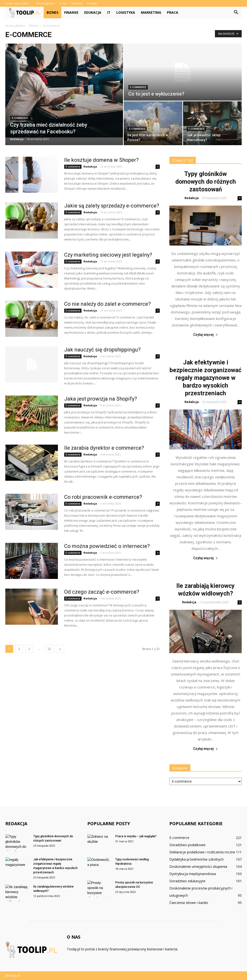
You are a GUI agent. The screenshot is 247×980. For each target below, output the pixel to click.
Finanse (71, 12)
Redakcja (17, 139)
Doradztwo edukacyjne (187, 881)
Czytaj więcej (206, 335)
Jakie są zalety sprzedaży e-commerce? (112, 206)
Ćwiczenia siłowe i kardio (189, 903)
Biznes (52, 12)
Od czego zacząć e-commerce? (102, 592)
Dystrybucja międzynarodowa (193, 874)
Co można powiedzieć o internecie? (107, 546)
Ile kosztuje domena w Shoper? (101, 160)
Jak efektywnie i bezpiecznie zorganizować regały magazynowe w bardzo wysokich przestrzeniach (206, 378)
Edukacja (93, 12)
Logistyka (126, 12)
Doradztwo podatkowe (187, 845)
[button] (236, 13)
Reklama (77, 3)
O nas (63, 3)
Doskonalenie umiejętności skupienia (198, 866)
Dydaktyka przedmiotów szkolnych (196, 859)
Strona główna (46, 3)
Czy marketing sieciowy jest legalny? (108, 255)
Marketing (151, 12)
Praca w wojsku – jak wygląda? (136, 836)
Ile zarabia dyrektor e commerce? (104, 448)
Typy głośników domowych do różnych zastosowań (206, 182)
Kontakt (92, 3)
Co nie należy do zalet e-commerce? (107, 304)
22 (49, 649)
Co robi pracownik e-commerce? (103, 497)
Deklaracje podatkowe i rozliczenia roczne (202, 852)
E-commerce (20, 118)
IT (109, 12)
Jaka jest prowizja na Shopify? (101, 399)
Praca (173, 12)
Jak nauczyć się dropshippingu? (102, 350)
